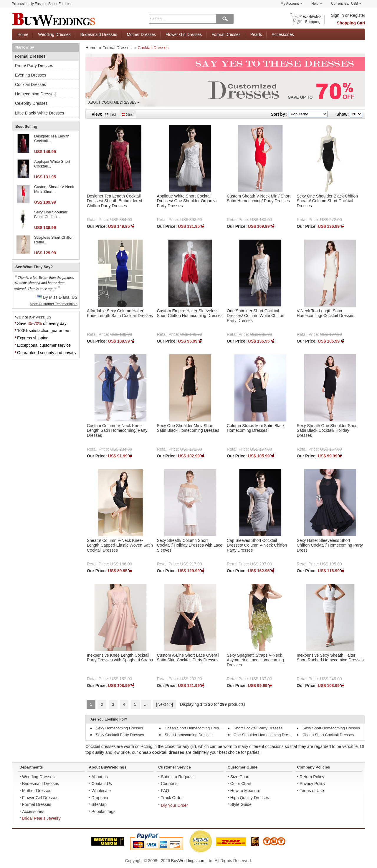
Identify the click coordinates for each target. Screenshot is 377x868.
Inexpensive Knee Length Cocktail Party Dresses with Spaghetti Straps (120, 658)
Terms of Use (312, 791)
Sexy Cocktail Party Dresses (120, 735)
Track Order (172, 798)
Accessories (283, 34)
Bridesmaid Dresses (99, 34)
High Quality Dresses (250, 798)
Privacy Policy (312, 784)
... (146, 704)
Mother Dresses (142, 34)
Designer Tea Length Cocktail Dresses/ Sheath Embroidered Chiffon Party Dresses (115, 201)
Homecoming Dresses (35, 94)
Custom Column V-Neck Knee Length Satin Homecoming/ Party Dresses (117, 431)
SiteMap (99, 804)
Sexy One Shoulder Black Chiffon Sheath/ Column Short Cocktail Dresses (328, 201)
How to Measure (245, 791)
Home (23, 34)
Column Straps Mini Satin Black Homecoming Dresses (256, 428)
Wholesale (101, 791)
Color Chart (241, 784)
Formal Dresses (226, 34)
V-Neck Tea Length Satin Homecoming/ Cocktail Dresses (326, 313)
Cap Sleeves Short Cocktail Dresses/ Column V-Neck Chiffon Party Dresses (257, 545)
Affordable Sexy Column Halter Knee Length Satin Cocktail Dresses (120, 313)
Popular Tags (104, 811)
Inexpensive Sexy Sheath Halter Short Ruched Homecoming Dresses (330, 658)
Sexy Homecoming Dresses (119, 728)
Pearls (256, 34)
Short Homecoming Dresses (189, 735)
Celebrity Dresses (31, 103)
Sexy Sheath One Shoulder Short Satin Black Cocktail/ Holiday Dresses (327, 431)
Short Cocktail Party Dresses (258, 728)
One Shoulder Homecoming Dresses (265, 735)
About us (100, 777)
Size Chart (240, 777)
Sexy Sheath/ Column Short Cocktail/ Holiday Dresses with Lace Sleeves (190, 545)
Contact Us (102, 784)
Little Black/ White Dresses (40, 113)
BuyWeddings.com (188, 861)
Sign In (338, 15)
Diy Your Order (174, 805)
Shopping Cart (351, 23)
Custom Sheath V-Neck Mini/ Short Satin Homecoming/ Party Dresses (259, 199)
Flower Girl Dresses (184, 34)
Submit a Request (177, 777)
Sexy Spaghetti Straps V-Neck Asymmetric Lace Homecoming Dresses (255, 660)
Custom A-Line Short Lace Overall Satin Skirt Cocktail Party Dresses (188, 658)
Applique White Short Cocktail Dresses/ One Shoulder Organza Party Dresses (187, 201)
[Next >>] (164, 704)
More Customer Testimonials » (54, 304)
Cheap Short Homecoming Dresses (195, 728)
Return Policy (312, 777)
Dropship (100, 798)
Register (358, 15)
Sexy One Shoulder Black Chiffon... (51, 214)
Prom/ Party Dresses (34, 66)
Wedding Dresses (54, 34)
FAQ (165, 791)
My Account (292, 4)
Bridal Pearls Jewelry (41, 818)
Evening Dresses (31, 75)
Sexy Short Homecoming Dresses (331, 728)
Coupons (169, 784)
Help (317, 4)
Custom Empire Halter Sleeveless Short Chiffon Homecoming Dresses (190, 313)
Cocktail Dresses (30, 84)
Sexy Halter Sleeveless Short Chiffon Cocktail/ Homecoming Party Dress (330, 545)
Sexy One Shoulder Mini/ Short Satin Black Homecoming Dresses (188, 428)
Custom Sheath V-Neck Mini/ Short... (54, 189)
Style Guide (241, 804)
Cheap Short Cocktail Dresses (328, 735)
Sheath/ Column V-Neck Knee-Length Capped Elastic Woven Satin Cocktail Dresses (120, 545)
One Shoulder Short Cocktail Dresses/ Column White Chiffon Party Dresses (256, 316)
